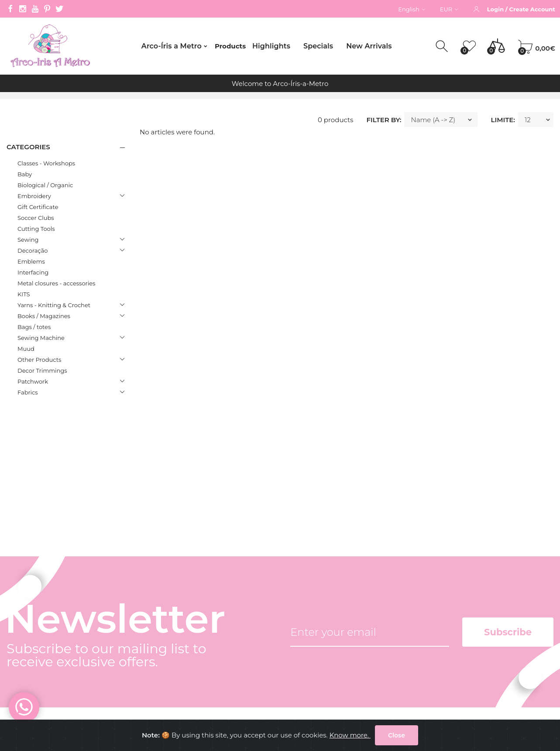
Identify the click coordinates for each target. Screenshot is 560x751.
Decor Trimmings (42, 370)
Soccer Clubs (36, 218)
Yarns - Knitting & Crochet (54, 305)
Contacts (145, 617)
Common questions (163, 666)
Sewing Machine (41, 338)
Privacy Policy (153, 650)
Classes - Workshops (46, 163)
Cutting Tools (36, 229)
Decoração (33, 250)
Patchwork (33, 381)
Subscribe (508, 481)
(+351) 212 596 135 (34, 601)
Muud (26, 349)
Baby (25, 174)
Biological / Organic (45, 185)
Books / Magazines (44, 316)
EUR (449, 9)
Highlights (271, 46)
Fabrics (28, 392)
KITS (24, 294)
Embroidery (34, 196)
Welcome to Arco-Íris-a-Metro (280, 84)
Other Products (39, 360)
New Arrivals (369, 46)
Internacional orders (164, 682)
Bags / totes (34, 327)
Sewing (28, 240)
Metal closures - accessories (56, 283)
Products (230, 46)
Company (147, 601)
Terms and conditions (166, 633)
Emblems (31, 261)
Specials (318, 46)
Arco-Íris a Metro (172, 46)
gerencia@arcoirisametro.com (56, 629)
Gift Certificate (38, 207)
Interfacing (33, 272)
